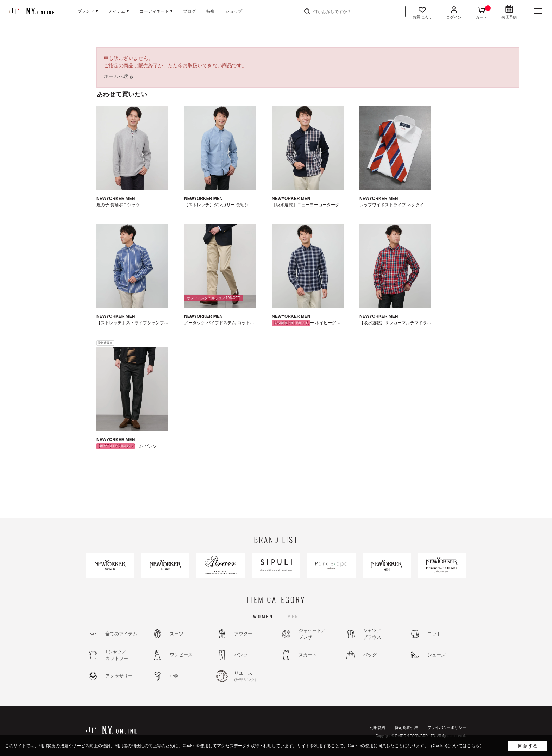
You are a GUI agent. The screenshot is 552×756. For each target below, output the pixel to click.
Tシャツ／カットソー (117, 655)
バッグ (370, 655)
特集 (211, 11)
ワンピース (181, 655)
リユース (253, 676)
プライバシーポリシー (447, 727)
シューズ (437, 655)
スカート (308, 655)
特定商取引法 (406, 727)
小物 (174, 676)
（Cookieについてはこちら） (456, 746)
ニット (434, 634)
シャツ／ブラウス (372, 634)
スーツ (177, 634)
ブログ (189, 11)
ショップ (234, 11)
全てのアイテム (121, 634)
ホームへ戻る (119, 76)
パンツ (241, 655)
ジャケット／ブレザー (312, 634)
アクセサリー (119, 676)
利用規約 (377, 727)
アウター (243, 634)
